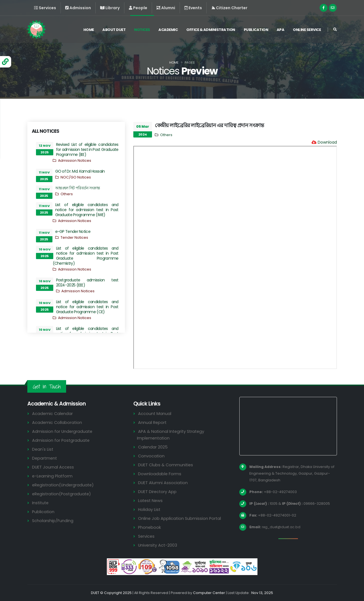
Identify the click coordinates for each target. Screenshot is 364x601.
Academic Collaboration (57, 422)
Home (89, 30)
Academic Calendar (53, 413)
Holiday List (150, 509)
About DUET (114, 30)
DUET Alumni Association (163, 483)
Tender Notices (74, 237)
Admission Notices (75, 160)
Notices (142, 30)
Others (67, 194)
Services (147, 536)
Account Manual (155, 413)
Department (45, 458)
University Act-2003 (158, 545)
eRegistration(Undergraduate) (64, 485)
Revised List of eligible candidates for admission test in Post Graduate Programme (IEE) (87, 149)
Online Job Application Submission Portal (180, 518)
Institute (41, 503)
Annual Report (153, 422)
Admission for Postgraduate (61, 440)
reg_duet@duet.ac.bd (282, 527)
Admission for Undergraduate (63, 431)
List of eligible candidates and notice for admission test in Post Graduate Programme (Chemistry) (86, 256)
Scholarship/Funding (53, 521)
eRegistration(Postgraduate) (63, 494)
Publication (256, 30)
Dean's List (43, 449)
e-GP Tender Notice (73, 231)
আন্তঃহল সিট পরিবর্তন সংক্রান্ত (78, 188)
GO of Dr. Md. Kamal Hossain (80, 171)
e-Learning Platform (53, 476)
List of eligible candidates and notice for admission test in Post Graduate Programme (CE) (87, 307)
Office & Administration (211, 30)
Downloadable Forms (160, 474)
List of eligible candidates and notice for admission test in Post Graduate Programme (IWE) (87, 210)
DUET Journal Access (53, 467)
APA (281, 30)
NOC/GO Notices (76, 177)
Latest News (151, 500)
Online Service (307, 30)
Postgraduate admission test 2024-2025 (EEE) (87, 283)
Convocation (152, 456)
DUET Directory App (158, 492)
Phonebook (150, 527)
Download (327, 142)
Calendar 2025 (153, 447)
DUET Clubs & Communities (166, 465)
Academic (168, 30)
